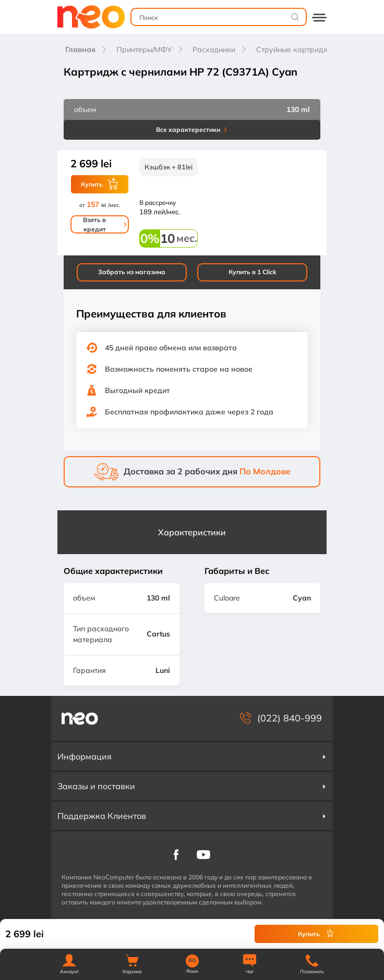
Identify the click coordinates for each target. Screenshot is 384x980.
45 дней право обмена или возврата (171, 348)
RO (192, 961)
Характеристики (192, 532)
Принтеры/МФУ (144, 50)
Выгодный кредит (137, 390)
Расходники (214, 50)
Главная (80, 50)
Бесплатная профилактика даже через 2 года (189, 412)
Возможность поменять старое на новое (179, 369)
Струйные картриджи (295, 50)
